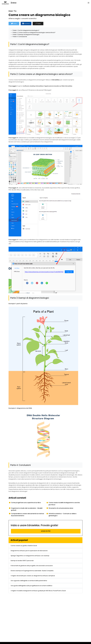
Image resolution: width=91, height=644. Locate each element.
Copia (38, 24)
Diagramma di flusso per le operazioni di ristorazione (29, 551)
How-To (12, 11)
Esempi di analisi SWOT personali (22, 561)
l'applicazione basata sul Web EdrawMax (58, 86)
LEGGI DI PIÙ (46, 531)
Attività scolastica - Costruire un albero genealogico (63, 515)
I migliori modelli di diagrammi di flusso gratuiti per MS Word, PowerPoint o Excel (38, 591)
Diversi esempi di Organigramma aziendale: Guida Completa (32, 571)
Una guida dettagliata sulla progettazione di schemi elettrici (31, 586)
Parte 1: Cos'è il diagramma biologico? (26, 30)
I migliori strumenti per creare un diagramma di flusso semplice (33, 576)
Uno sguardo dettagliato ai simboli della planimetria (29, 581)
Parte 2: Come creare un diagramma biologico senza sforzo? (34, 32)
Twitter (14, 24)
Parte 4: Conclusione (20, 37)
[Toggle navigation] (88, 3)
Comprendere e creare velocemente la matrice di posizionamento (28, 515)
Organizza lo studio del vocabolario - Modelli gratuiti (27, 509)
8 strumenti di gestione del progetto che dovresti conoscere (32, 566)
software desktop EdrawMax (33, 86)
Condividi (26, 24)
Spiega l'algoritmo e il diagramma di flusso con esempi (30, 556)
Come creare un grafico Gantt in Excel (24, 546)
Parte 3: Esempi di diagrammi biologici (26, 35)
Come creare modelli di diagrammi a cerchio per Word (64, 504)
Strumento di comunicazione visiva (61, 508)
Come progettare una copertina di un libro (26, 503)
